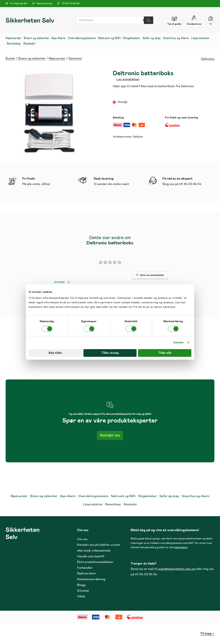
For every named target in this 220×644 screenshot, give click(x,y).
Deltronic (208, 59)
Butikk (10, 59)
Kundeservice (194, 24)
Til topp (206, 634)
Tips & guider (174, 24)
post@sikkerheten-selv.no (177, 569)
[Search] (149, 20)
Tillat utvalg (110, 353)
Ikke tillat (55, 353)
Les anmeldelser (128, 79)
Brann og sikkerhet (32, 59)
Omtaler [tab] (59, 282)
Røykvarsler (57, 59)
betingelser (181, 547)
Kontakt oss (110, 435)
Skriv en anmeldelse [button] (152, 275)
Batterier (75, 59)
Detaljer (179, 342)
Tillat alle (165, 353)
